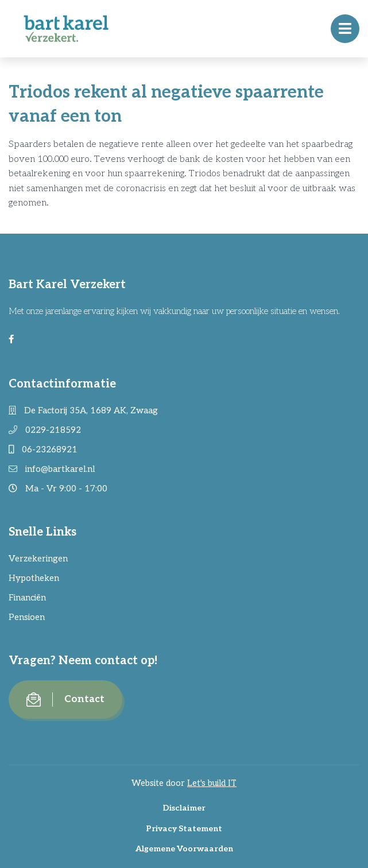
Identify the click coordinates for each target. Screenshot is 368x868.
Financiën (27, 598)
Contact (65, 700)
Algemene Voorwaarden (184, 849)
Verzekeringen (38, 559)
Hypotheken (34, 578)
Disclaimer (184, 808)
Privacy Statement (184, 829)
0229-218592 (45, 430)
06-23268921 (43, 449)
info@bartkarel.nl (52, 469)
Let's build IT (212, 783)
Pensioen (27, 617)
